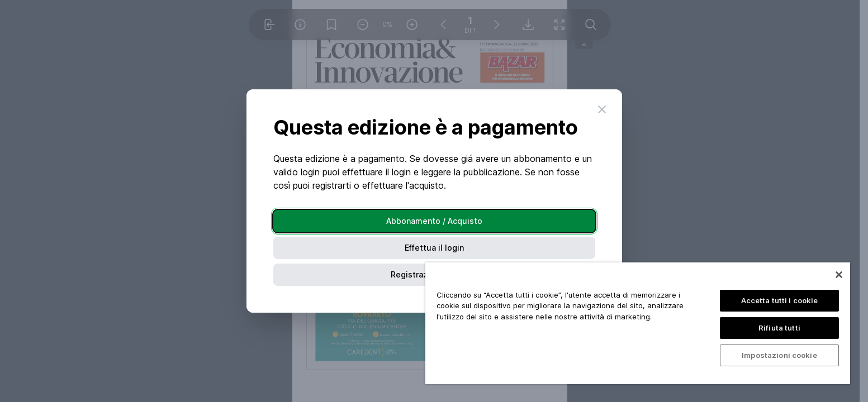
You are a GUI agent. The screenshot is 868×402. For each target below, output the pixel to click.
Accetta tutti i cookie (780, 300)
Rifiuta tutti (779, 328)
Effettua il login (434, 248)
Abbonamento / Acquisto (434, 221)
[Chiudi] (839, 275)
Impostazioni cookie (779, 355)
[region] (638, 323)
